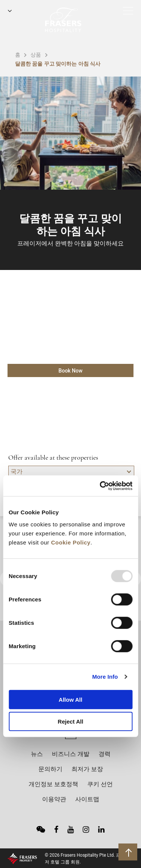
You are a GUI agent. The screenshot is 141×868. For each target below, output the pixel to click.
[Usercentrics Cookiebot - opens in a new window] (100, 486)
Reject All (71, 722)
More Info (105, 677)
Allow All (70, 699)
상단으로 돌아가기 (129, 852)
